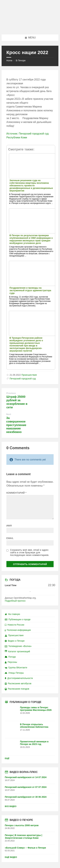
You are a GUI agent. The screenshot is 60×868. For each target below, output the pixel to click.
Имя (9, 526)
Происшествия (29, 375)
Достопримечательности (19, 678)
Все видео (11, 806)
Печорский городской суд (23, 379)
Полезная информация (18, 630)
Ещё (7, 758)
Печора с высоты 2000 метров (22, 825)
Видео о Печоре (15, 641)
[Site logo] (30, 28)
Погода (10, 657)
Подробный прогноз (15, 601)
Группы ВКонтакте (16, 668)
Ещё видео (11, 857)
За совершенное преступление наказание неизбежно (16, 425)
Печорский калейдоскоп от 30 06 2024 (26, 797)
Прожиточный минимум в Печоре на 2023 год (34, 743)
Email (10, 538)
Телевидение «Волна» (18, 646)
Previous (11, 393)
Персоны (11, 662)
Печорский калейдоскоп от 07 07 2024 (26, 787)
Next (9, 414)
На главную (12, 614)
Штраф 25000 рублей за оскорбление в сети (17, 402)
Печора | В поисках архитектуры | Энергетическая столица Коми (23, 837)
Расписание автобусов (18, 683)
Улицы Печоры (14, 673)
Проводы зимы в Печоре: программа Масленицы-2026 (36, 709)
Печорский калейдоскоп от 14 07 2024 (26, 777)
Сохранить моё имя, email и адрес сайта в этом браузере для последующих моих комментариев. (30, 552)
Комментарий (16, 493)
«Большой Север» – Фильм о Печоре (25, 848)
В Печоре (21, 60)
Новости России (14, 625)
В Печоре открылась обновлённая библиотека (34, 726)
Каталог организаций (17, 651)
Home (9, 60)
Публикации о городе (18, 619)
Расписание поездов (17, 689)
